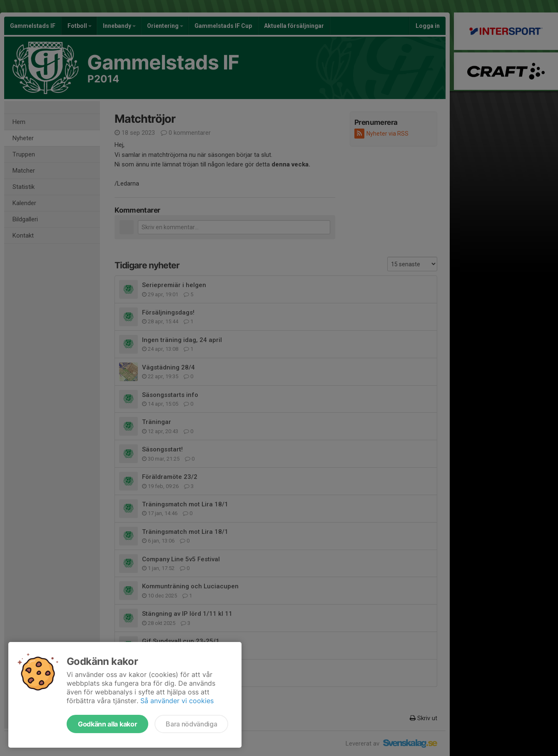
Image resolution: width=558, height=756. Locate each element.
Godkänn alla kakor (107, 724)
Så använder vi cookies (177, 701)
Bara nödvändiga (191, 724)
